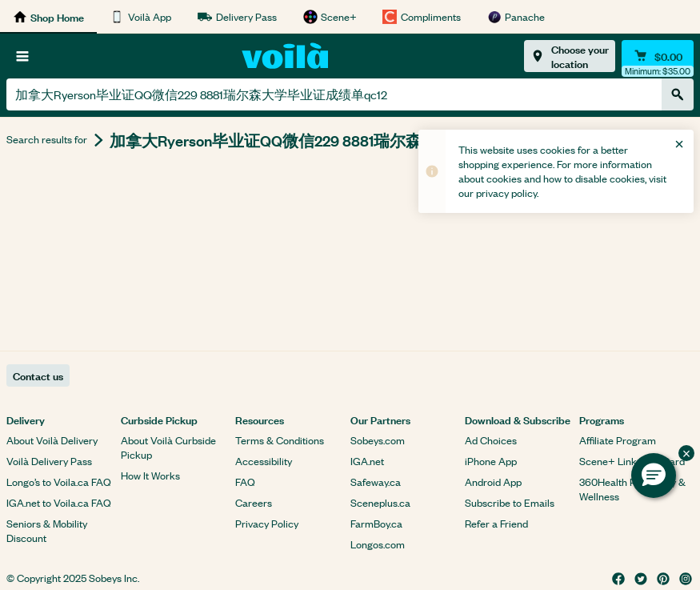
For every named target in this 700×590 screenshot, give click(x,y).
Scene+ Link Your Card (632, 461)
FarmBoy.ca (376, 523)
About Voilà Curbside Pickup (168, 447)
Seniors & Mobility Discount (47, 530)
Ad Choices (491, 440)
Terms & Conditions (280, 440)
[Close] (679, 144)
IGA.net (367, 461)
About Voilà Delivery (52, 440)
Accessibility (264, 461)
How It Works (150, 475)
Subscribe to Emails (510, 502)
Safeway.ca (376, 482)
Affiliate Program (618, 440)
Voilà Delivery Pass (49, 461)
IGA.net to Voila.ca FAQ (59, 502)
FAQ (245, 482)
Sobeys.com (378, 440)
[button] (654, 476)
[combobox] (334, 94)
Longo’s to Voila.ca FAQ (59, 482)
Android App (493, 482)
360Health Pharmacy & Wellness (632, 489)
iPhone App (491, 461)
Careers (254, 502)
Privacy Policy (267, 523)
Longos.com (378, 544)
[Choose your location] (570, 56)
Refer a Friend (496, 523)
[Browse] (22, 56)
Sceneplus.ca (380, 502)
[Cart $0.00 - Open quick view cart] (658, 56)
